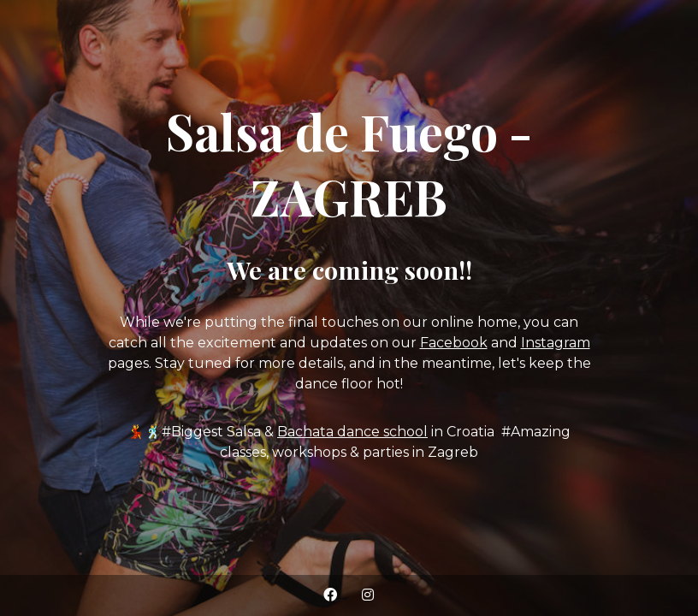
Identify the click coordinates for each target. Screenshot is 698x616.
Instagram (556, 343)
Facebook (454, 343)
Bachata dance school (352, 432)
